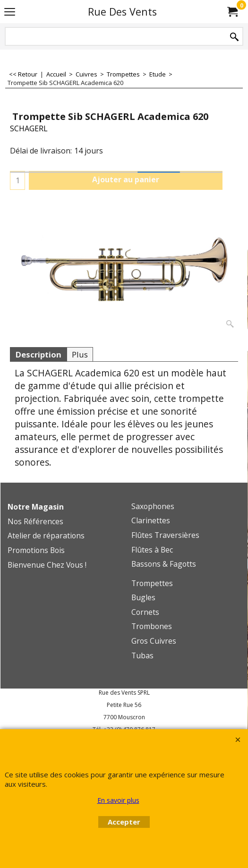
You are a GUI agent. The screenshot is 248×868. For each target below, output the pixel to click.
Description (38, 354)
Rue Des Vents (122, 12)
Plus (80, 354)
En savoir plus (118, 800)
